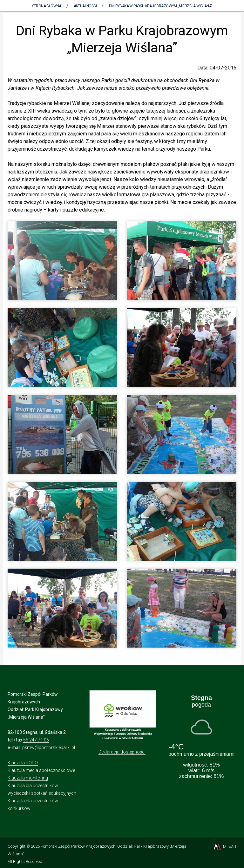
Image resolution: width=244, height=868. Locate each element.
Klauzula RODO (23, 763)
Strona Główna (47, 6)
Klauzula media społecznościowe (41, 770)
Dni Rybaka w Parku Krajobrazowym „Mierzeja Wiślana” (160, 6)
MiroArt (224, 847)
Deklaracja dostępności (122, 752)
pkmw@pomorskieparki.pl (49, 747)
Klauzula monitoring (28, 778)
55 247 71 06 (36, 740)
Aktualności (85, 6)
